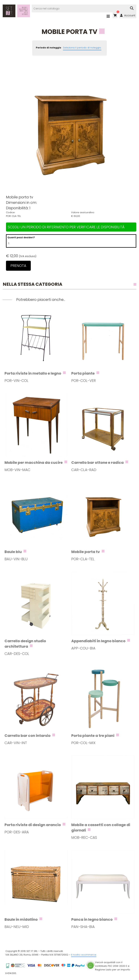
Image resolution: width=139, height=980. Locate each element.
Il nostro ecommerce (84, 955)
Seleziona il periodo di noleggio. (82, 48)
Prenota (18, 266)
